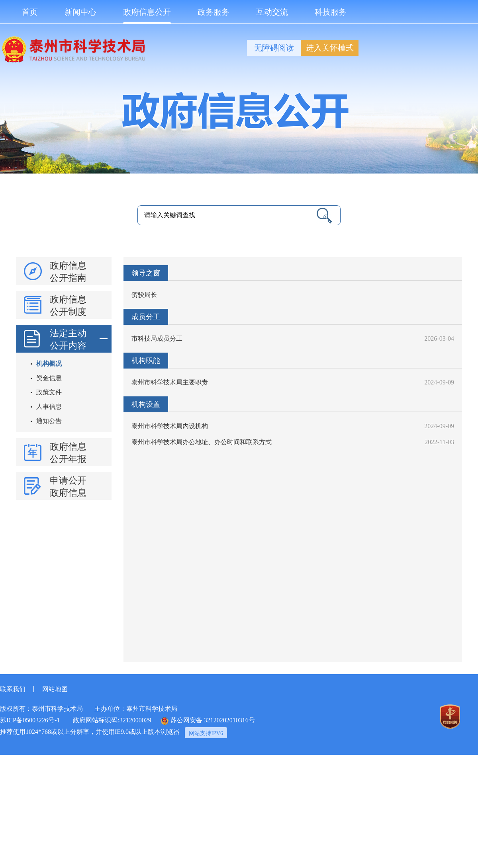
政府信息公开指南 (68, 272)
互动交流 (272, 12)
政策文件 (49, 392)
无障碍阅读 (274, 48)
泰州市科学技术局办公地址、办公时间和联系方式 (202, 442)
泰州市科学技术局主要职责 (170, 382)
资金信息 (49, 378)
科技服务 (331, 12)
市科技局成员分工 (157, 338)
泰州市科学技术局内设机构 (170, 426)
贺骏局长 (144, 295)
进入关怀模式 (330, 48)
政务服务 (214, 12)
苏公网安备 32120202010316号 (208, 721)
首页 (30, 12)
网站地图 (55, 689)
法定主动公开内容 (79, 339)
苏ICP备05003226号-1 (30, 720)
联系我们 (13, 689)
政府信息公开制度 (68, 306)
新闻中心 (80, 12)
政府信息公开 (147, 16)
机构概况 (49, 364)
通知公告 (49, 421)
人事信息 (49, 407)
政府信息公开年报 (68, 453)
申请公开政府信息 (68, 487)
